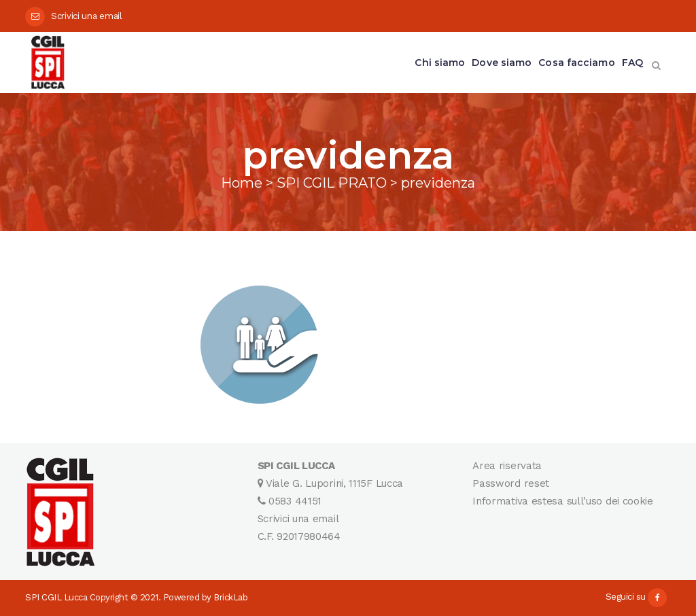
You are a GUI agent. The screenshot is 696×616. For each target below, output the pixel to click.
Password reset (511, 483)
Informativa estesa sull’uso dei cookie (563, 501)
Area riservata (507, 466)
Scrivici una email (87, 16)
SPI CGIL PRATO (332, 183)
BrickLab (230, 597)
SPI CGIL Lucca (56, 597)
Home (242, 183)
